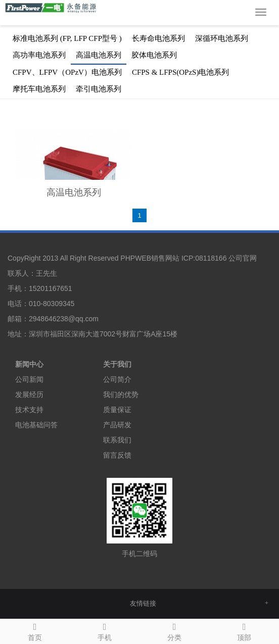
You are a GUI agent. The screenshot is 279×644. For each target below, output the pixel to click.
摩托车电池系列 (39, 89)
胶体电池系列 (154, 55)
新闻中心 (29, 364)
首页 (35, 630)
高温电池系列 (99, 55)
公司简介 (117, 379)
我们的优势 (121, 394)
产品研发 (117, 425)
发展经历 (29, 394)
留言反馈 (117, 455)
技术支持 (29, 410)
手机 (105, 630)
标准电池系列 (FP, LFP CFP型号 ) (67, 38)
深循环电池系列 (222, 38)
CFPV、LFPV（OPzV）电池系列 (67, 72)
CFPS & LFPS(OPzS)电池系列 (181, 72)
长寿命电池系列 (158, 38)
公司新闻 (29, 379)
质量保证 (117, 410)
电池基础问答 (36, 425)
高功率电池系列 (39, 55)
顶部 (244, 630)
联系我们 (117, 440)
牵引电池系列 (99, 89)
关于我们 (117, 364)
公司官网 (243, 258)
